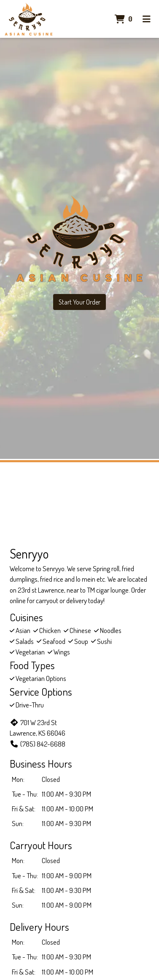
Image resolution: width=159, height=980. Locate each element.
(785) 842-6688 (38, 744)
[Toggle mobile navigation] (147, 19)
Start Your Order (79, 302)
